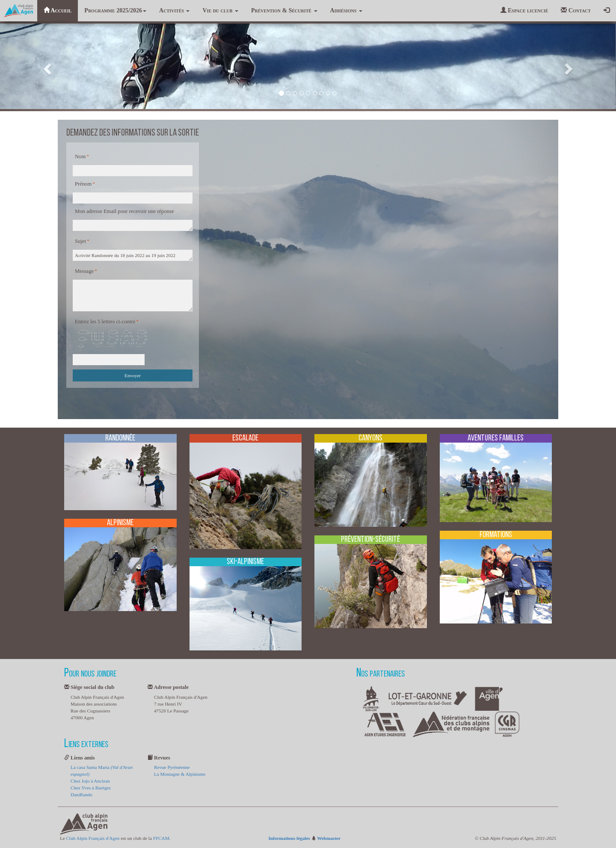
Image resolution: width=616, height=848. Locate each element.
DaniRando (81, 795)
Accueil (58, 10)
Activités (174, 10)
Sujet (80, 241)
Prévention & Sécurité (284, 10)
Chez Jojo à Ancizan (90, 781)
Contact (576, 10)
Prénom (83, 184)
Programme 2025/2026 (115, 10)
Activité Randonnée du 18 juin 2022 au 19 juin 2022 (133, 255)
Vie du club (220, 10)
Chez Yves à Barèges (91, 788)
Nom (80, 157)
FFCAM (161, 838)
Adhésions (346, 10)
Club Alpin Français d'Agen (93, 838)
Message (84, 271)
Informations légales (289, 838)
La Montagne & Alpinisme (180, 774)
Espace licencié (524, 10)
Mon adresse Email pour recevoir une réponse (124, 211)
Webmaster (329, 838)
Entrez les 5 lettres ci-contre (105, 322)
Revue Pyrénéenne (172, 767)
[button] (46, 66)
